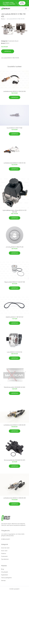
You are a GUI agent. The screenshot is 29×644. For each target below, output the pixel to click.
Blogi (3, 569)
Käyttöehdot (5, 575)
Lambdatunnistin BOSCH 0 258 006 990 (14, 91)
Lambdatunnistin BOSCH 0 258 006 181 (15, 425)
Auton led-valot (5, 548)
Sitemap (3, 580)
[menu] (26, 9)
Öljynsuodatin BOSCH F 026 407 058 (15, 282)
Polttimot (4, 553)
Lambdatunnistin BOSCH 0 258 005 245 (15, 498)
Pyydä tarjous (22, 3)
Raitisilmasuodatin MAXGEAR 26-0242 (15, 387)
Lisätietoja (8, 51)
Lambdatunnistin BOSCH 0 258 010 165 (15, 163)
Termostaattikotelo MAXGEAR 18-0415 (14, 460)
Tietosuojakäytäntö (6, 578)
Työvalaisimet (5, 559)
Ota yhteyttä (4, 572)
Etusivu (3, 19)
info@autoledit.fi (6, 539)
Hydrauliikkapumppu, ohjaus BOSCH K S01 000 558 (15, 211)
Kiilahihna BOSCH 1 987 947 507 (15, 317)
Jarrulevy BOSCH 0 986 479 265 (14, 247)
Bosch (17, 41)
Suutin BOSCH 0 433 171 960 (14, 128)
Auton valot (4, 551)
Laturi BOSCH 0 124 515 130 (14, 352)
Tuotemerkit (11, 41)
